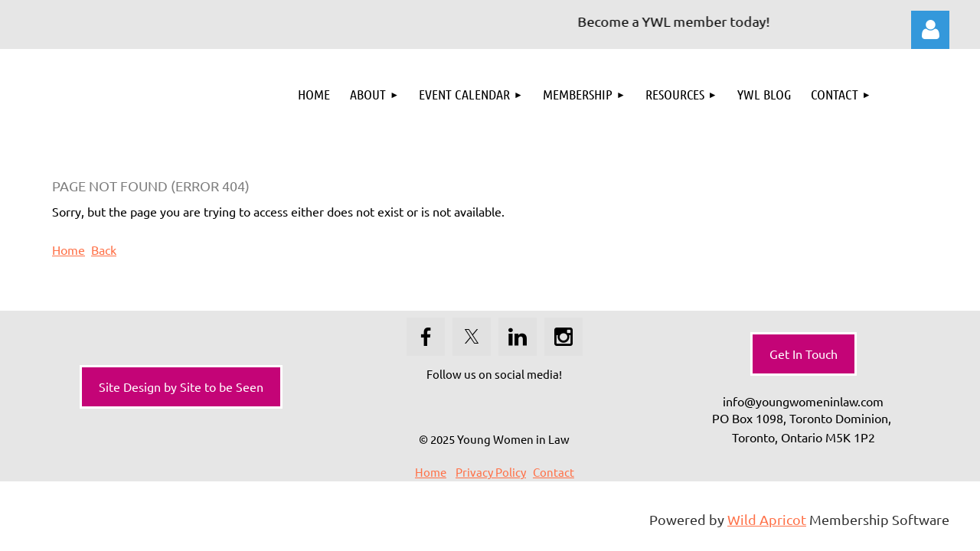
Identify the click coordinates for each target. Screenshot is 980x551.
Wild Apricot (767, 519)
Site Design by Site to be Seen (181, 386)
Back (104, 249)
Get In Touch (804, 354)
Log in (930, 30)
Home (69, 249)
